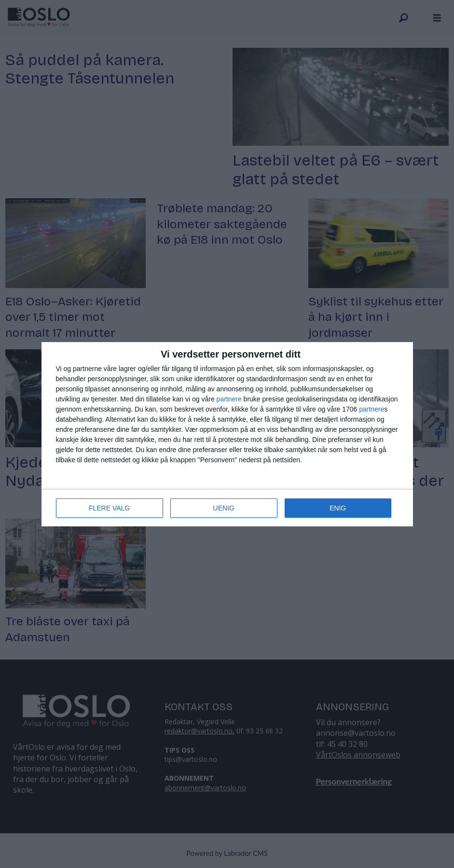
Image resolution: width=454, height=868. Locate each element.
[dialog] (227, 434)
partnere (229, 399)
